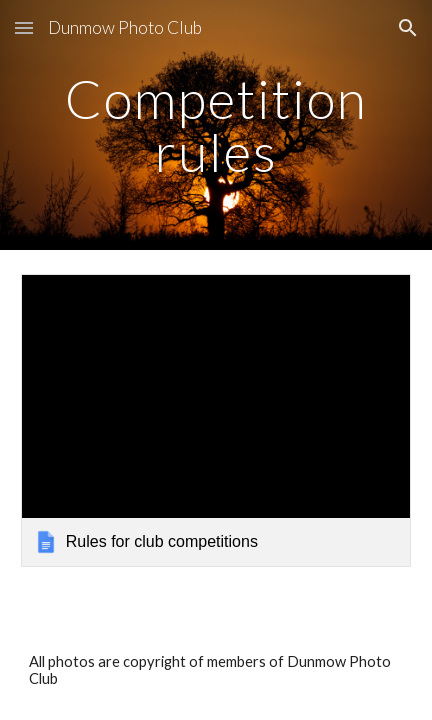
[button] (24, 27)
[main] (216, 125)
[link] (216, 420)
